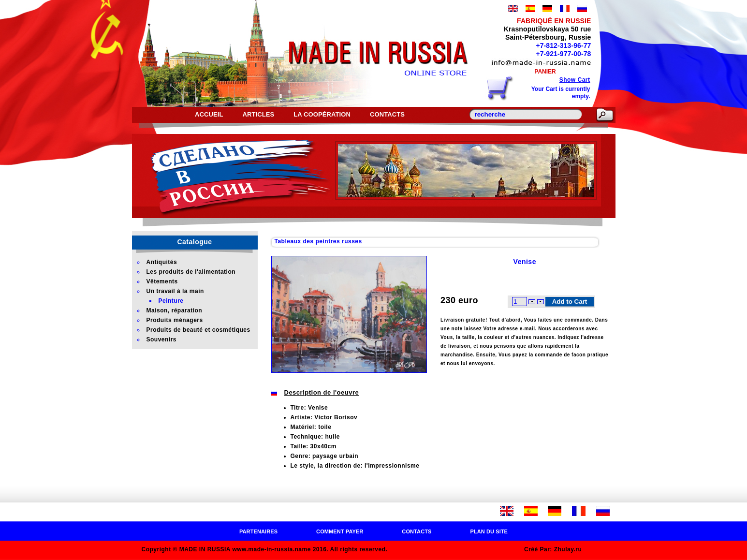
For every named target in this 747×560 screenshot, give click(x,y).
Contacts (387, 114)
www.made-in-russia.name (271, 549)
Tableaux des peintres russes (318, 241)
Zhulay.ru (568, 549)
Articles (258, 114)
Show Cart (575, 80)
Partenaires (258, 531)
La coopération (322, 114)
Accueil (209, 114)
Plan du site (489, 531)
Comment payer (340, 531)
